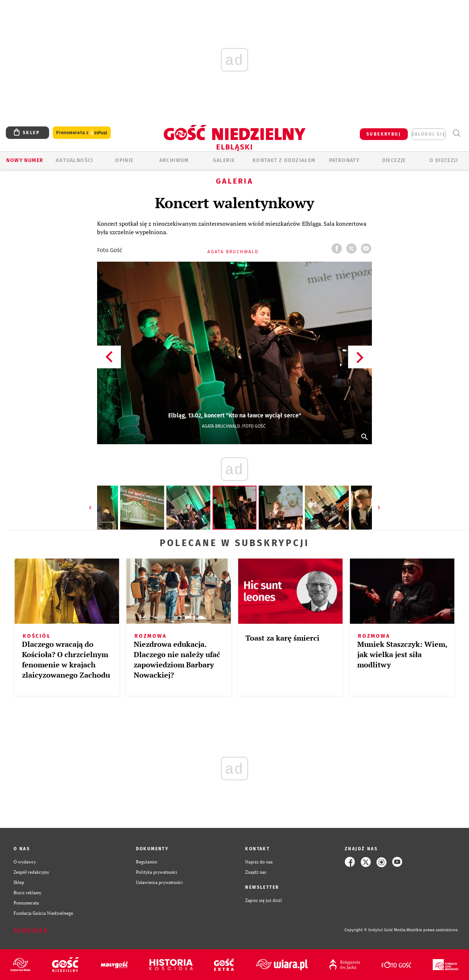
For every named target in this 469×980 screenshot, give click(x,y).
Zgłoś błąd (30, 930)
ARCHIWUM (174, 160)
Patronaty (344, 160)
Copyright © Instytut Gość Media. (375, 930)
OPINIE (124, 160)
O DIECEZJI (444, 160)
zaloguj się (429, 134)
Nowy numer (25, 160)
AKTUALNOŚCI (74, 160)
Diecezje (394, 160)
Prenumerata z (82, 133)
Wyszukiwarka (456, 133)
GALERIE (224, 160)
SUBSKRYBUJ (384, 134)
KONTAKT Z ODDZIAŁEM (284, 160)
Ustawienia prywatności (159, 882)
